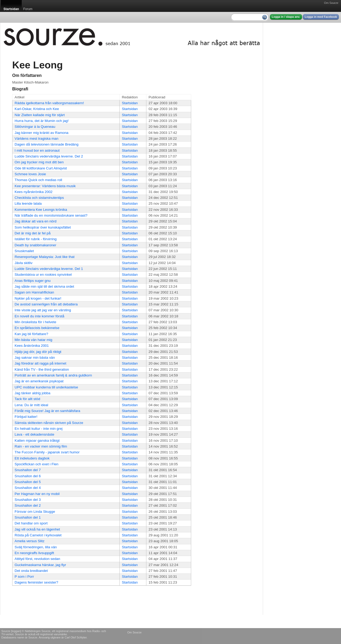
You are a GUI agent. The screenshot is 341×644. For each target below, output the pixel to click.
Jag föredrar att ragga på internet (40, 363)
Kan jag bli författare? (31, 334)
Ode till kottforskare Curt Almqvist (41, 168)
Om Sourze (331, 3)
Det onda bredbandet (31, 571)
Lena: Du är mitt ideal (31, 405)
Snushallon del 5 (28, 482)
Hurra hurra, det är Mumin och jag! (42, 121)
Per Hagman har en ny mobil (37, 494)
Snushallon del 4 (28, 488)
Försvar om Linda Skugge (35, 512)
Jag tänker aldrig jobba (32, 393)
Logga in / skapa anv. (286, 17)
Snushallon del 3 (28, 500)
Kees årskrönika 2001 (32, 346)
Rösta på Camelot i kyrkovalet (38, 535)
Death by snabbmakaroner (35, 245)
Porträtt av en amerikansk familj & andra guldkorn (53, 375)
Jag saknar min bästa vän (35, 358)
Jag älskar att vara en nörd (36, 221)
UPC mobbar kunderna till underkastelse (46, 387)
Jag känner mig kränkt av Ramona (41, 133)
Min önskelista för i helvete (35, 322)
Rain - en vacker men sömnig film (41, 446)
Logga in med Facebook (321, 17)
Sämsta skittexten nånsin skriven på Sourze (49, 423)
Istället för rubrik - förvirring (36, 239)
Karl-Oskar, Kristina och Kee (37, 109)
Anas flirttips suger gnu (33, 281)
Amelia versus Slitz (30, 541)
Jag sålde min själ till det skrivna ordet (44, 286)
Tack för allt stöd (27, 399)
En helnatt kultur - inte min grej (39, 429)
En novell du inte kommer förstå (39, 316)
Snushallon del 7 (28, 470)
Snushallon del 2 (28, 505)
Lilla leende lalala (28, 203)
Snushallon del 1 (28, 517)
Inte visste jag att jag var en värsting (43, 310)
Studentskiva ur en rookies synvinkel (43, 275)
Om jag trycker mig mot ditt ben (39, 162)
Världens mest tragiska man (36, 139)
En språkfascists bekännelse (37, 328)
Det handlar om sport (31, 523)
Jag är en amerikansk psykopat (39, 381)
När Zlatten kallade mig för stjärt (40, 115)
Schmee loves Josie (30, 174)
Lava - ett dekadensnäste (34, 434)
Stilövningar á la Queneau (35, 127)
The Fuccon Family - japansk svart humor (47, 452)
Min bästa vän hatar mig (33, 340)
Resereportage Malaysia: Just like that (45, 257)
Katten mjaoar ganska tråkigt (37, 441)
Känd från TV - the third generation (42, 369)
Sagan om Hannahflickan (34, 292)
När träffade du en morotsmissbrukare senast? (51, 215)
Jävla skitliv (23, 263)
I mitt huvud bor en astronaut (37, 150)
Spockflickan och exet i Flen (36, 464)
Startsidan (130, 103)
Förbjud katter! (26, 417)
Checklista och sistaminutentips (39, 198)
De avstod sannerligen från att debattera (46, 304)
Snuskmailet (24, 251)
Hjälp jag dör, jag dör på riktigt (38, 352)
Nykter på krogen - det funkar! (38, 298)
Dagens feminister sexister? (36, 582)
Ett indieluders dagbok (32, 458)
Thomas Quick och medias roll (38, 180)
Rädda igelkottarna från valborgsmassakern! (49, 103)
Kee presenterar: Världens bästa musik (45, 186)
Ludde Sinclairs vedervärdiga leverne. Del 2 (49, 156)
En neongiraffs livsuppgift (34, 553)
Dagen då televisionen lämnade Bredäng (47, 144)
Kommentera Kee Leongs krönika (41, 210)
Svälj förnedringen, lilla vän (36, 547)
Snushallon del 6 (28, 476)
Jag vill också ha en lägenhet (37, 529)
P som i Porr (24, 577)
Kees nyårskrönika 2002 (34, 192)
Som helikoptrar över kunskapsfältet (43, 227)
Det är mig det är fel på (33, 233)
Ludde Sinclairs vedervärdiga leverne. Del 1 (49, 269)
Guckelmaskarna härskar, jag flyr (40, 565)
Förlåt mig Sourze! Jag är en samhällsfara (47, 411)
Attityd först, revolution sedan (37, 559)
